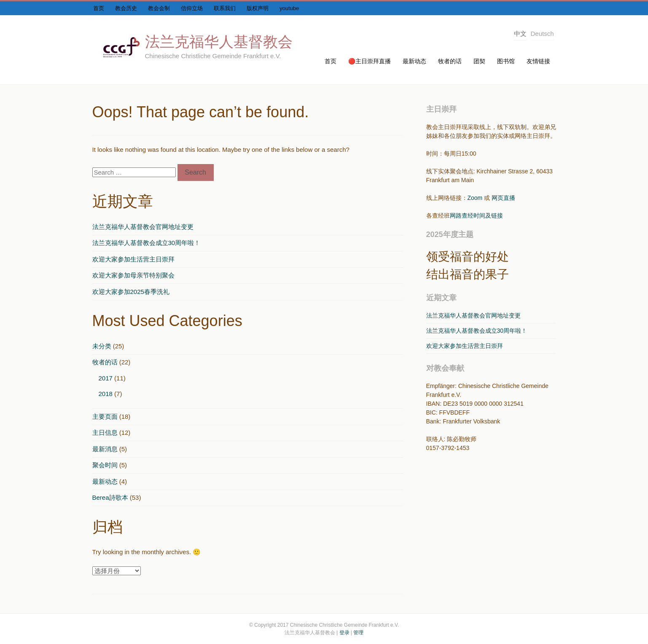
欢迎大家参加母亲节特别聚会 (133, 275)
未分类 (102, 346)
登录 (344, 633)
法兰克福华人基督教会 (219, 42)
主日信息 (105, 432)
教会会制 (159, 8)
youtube (289, 8)
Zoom (475, 198)
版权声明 (258, 8)
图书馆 (506, 61)
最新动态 (414, 61)
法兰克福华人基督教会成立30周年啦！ (147, 243)
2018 (106, 394)
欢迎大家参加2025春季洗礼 (131, 292)
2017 (106, 378)
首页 (99, 8)
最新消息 (105, 449)
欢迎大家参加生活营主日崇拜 (133, 259)
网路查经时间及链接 (476, 216)
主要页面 (105, 416)
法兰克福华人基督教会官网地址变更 (143, 227)
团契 (479, 61)
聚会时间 (105, 465)
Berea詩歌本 (110, 497)
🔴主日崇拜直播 (370, 61)
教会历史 (126, 8)
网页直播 (503, 198)
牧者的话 (450, 61)
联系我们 (225, 8)
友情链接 (538, 61)
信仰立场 (192, 8)
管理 (358, 633)
